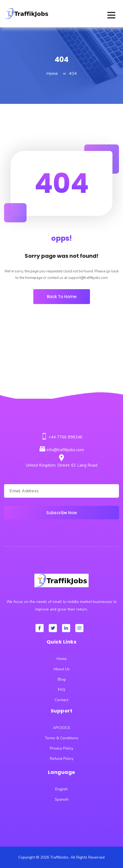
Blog (62, 679)
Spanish (62, 799)
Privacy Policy (61, 748)
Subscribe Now (62, 513)
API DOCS (61, 728)
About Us (61, 669)
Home (52, 74)
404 (73, 74)
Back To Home (62, 297)
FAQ (62, 690)
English (61, 789)
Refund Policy (62, 759)
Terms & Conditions (61, 738)
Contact (61, 700)
